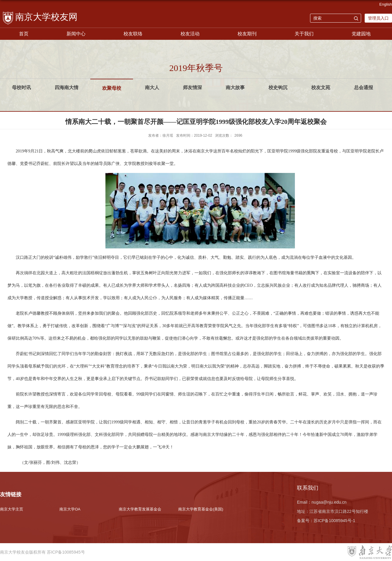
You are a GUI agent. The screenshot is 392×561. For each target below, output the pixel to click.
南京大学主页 (12, 509)
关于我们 (304, 34)
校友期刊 (247, 34)
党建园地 (361, 34)
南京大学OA (70, 509)
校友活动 (190, 34)
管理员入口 (378, 18)
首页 (24, 34)
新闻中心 (76, 34)
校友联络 (133, 34)
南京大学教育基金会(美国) (201, 509)
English (386, 4)
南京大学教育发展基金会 (140, 509)
